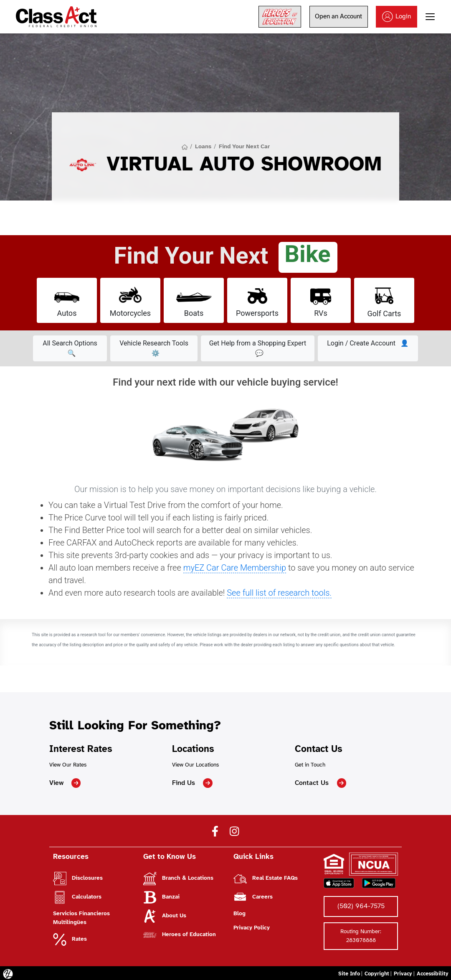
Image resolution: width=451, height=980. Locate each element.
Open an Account (339, 17)
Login (397, 17)
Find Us (192, 783)
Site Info (346, 972)
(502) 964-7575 (361, 905)
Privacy (401, 972)
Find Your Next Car (244, 147)
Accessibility (432, 972)
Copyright (374, 972)
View (65, 783)
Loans (204, 147)
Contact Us (320, 783)
